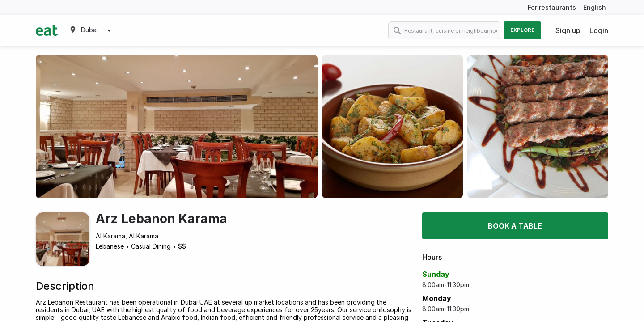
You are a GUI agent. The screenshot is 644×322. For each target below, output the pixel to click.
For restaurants (552, 7)
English (595, 7)
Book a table (515, 226)
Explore (522, 30)
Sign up (568, 30)
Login (599, 30)
